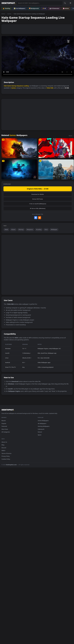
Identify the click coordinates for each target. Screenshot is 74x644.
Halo (5, 86)
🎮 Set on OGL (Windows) (38, 208)
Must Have (5, 429)
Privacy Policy (6, 456)
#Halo (6, 230)
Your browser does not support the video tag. (38, 56)
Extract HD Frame (38, 199)
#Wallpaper (54, 230)
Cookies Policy (6, 459)
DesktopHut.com (11, 465)
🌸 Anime (66, 8)
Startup (14, 86)
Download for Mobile (38, 194)
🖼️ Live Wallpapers (20, 8)
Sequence (20, 86)
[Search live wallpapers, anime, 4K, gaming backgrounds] (40, 3)
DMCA (3, 451)
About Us (4, 442)
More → (71, 136)
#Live (46, 230)
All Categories (6, 432)
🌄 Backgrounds (34, 8)
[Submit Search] (65, 3)
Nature (40, 432)
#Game (13, 230)
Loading (26, 86)
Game (9, 86)
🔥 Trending (6, 8)
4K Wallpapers (42, 423)
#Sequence (30, 230)
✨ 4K (44, 8)
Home (3, 14)
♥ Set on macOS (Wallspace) (38, 204)
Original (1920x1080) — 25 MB (38, 189)
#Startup (21, 230)
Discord (4, 448)
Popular (4, 423)
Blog (3, 445)
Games (9, 14)
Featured (4, 426)
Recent (4, 421)
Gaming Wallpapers (44, 426)
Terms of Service (6, 453)
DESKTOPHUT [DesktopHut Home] (8, 3)
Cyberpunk (41, 429)
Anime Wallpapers (43, 421)
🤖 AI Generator (54, 8)
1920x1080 (50, 88)
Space (40, 435)
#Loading (39, 230)
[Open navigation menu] (70, 3)
